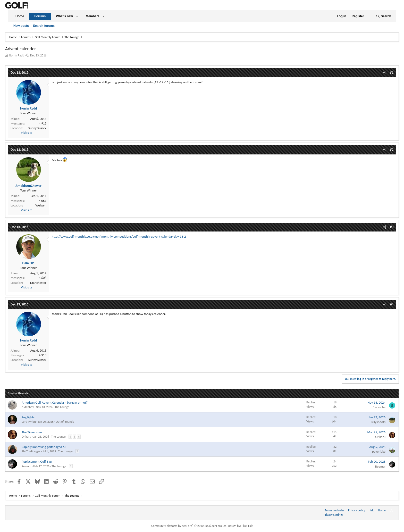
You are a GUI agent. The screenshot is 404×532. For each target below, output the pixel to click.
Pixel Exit (247, 526)
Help (372, 510)
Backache (379, 407)
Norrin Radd (17, 55)
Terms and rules (335, 510)
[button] (77, 16)
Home (20, 16)
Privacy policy (357, 510)
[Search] (384, 16)
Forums (40, 16)
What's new (64, 16)
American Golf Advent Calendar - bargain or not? (55, 402)
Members (93, 16)
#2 (392, 150)
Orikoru (26, 437)
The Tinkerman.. (33, 432)
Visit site (27, 133)
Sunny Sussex (37, 128)
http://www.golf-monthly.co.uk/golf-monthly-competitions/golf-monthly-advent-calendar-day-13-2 (119, 236)
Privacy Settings (333, 515)
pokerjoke (379, 451)
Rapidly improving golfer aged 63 (44, 447)
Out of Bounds (65, 422)
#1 (392, 73)
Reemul (26, 466)
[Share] (385, 73)
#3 (392, 227)
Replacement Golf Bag (37, 462)
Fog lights (28, 417)
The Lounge (62, 407)
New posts (21, 26)
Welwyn (41, 205)
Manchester (38, 283)
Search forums (44, 26)
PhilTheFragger (31, 451)
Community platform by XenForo (189, 526)
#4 (392, 304)
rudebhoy (28, 407)
